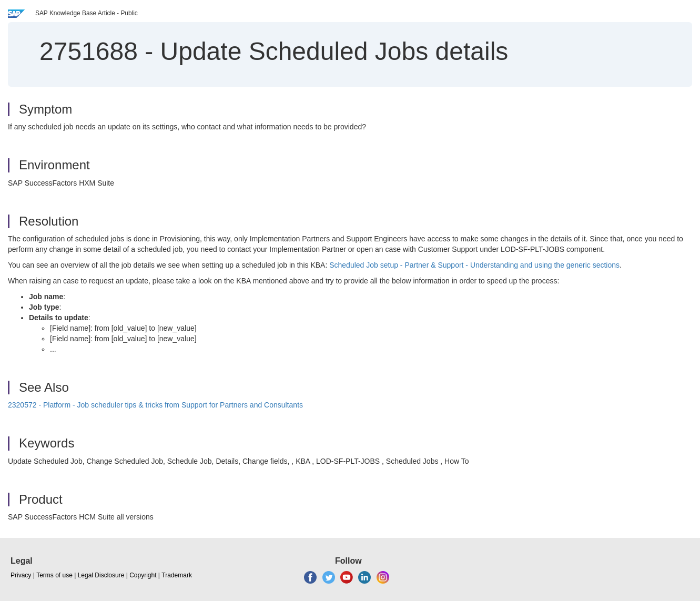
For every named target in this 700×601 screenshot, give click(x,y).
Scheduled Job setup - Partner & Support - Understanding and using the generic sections (474, 265)
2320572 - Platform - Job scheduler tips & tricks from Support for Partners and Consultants (155, 405)
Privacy (21, 575)
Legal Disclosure (101, 575)
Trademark (177, 575)
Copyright (143, 575)
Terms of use (54, 575)
